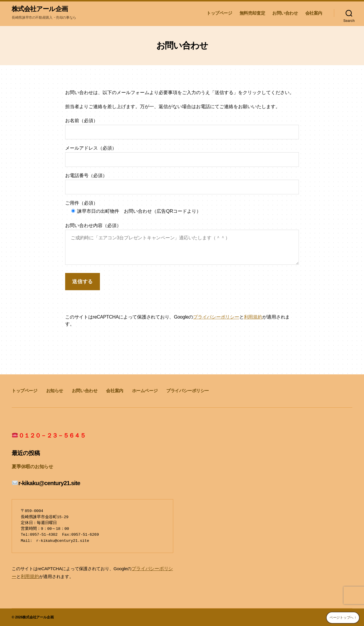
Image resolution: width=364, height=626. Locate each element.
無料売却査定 (252, 13)
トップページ (219, 13)
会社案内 (314, 13)
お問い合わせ (285, 13)
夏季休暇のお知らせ (31, 467)
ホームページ (145, 391)
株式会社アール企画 (42, 9)
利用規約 (253, 318)
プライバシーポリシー (216, 318)
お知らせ (55, 391)
